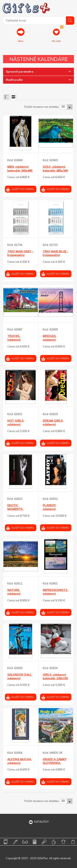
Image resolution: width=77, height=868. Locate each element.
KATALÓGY (39, 822)
